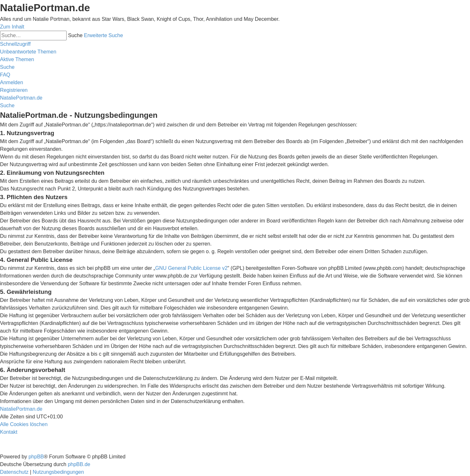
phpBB (36, 457)
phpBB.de (79, 464)
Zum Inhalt (12, 27)
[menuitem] (28, 52)
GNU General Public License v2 (191, 268)
